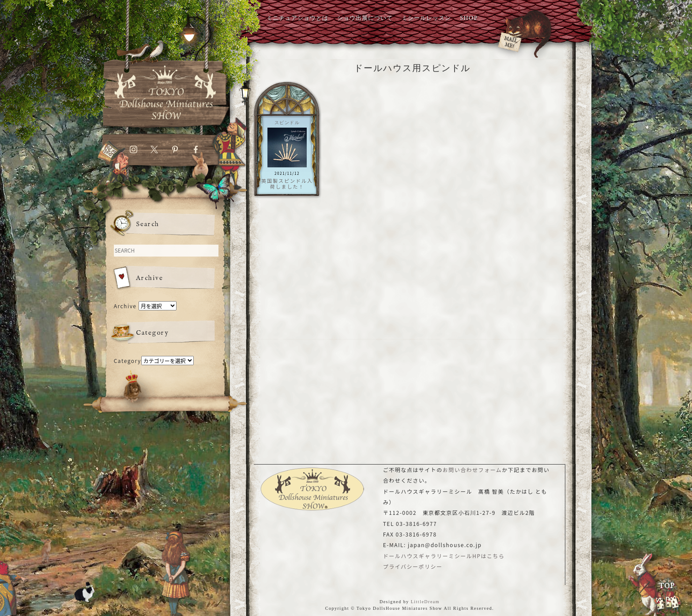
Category (128, 361)
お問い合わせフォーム (472, 470)
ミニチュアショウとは (297, 18)
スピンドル (287, 123)
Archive (125, 306)
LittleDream (425, 602)
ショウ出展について (365, 18)
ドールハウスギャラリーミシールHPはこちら (444, 556)
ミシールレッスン (426, 18)
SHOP (469, 18)
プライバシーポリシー (413, 566)
